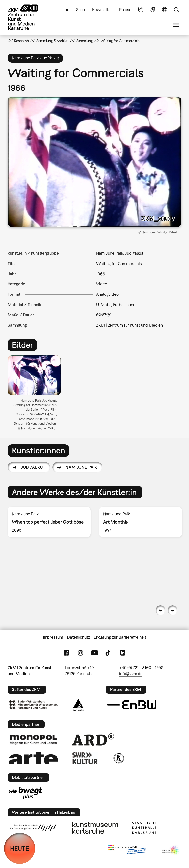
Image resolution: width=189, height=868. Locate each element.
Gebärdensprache (153, 10)
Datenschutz (79, 637)
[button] (95, 162)
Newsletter (102, 10)
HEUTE (20, 848)
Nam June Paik (81, 467)
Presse (125, 10)
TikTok (109, 653)
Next (173, 610)
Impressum (53, 637)
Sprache (165, 10)
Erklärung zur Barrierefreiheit (120, 637)
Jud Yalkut (33, 467)
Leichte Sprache (141, 10)
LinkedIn (123, 653)
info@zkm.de (131, 674)
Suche (176, 10)
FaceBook (66, 653)
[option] (36, 395)
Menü (176, 25)
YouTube (94, 653)
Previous (160, 610)
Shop (81, 10)
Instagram (80, 653)
